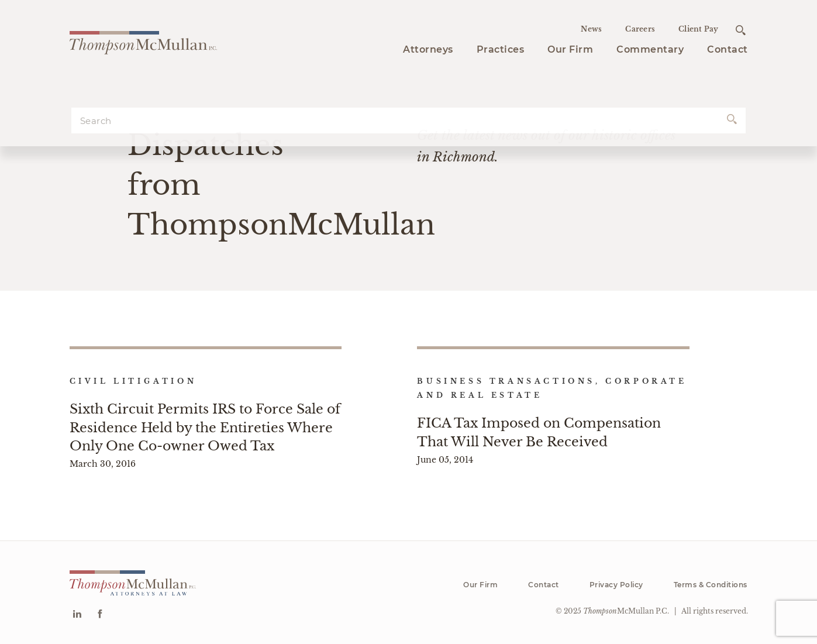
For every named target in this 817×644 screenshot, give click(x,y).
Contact (728, 49)
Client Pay (699, 29)
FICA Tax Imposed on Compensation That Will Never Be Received (539, 432)
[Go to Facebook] (100, 615)
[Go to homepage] (143, 41)
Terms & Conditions (711, 585)
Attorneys (428, 49)
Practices (501, 49)
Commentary (650, 49)
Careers (640, 29)
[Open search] (741, 30)
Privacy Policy (616, 585)
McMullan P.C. (626, 611)
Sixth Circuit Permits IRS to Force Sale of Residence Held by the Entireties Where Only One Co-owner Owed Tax (205, 427)
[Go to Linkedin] (77, 615)
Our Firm (570, 49)
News (591, 29)
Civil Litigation (133, 381)
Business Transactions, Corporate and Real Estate (552, 388)
